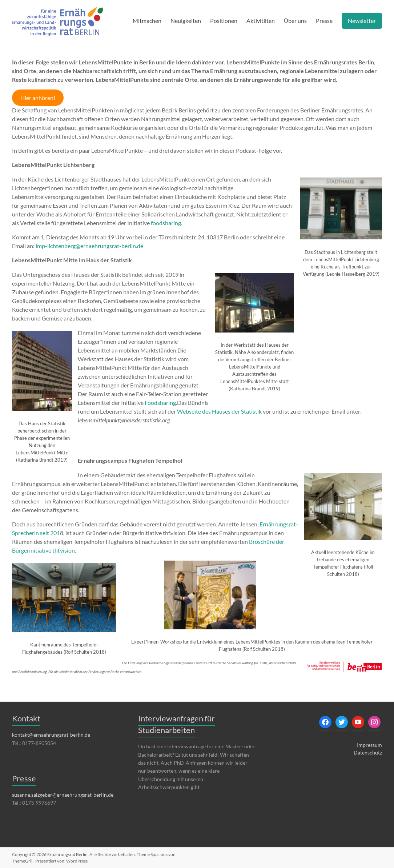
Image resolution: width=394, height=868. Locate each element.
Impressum (369, 745)
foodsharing (166, 223)
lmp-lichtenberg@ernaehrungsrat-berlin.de (89, 246)
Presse (324, 21)
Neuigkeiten (186, 21)
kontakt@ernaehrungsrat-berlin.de (51, 735)
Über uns (295, 21)
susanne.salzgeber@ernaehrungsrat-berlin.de (63, 795)
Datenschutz (368, 752)
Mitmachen (147, 21)
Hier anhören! (38, 98)
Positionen (224, 21)
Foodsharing (160, 403)
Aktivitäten (261, 21)
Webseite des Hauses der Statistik (220, 411)
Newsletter (362, 21)
